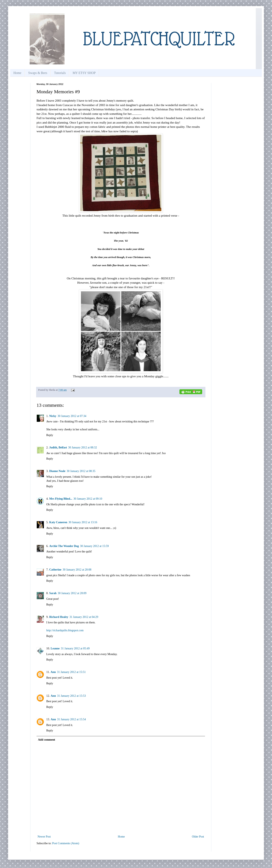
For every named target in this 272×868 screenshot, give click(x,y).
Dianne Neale (57, 471)
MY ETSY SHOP (84, 73)
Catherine (55, 570)
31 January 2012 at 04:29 (84, 617)
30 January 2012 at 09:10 (88, 499)
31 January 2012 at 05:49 (75, 648)
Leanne (55, 648)
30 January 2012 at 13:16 (83, 522)
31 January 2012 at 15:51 (71, 672)
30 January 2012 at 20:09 (72, 593)
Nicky (53, 416)
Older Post (198, 837)
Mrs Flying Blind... (61, 499)
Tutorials (60, 73)
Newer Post (44, 837)
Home (17, 73)
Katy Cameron (58, 522)
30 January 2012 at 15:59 (94, 546)
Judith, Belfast (58, 448)
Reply (50, 435)
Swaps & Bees (38, 73)
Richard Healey (59, 617)
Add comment (46, 740)
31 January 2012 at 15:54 (71, 719)
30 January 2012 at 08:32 (83, 448)
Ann (53, 672)
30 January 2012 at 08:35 (81, 471)
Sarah (53, 593)
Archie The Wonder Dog (64, 546)
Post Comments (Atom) (66, 843)
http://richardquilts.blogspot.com (65, 630)
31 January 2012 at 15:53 (71, 696)
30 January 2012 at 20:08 (77, 570)
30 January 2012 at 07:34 (72, 416)
